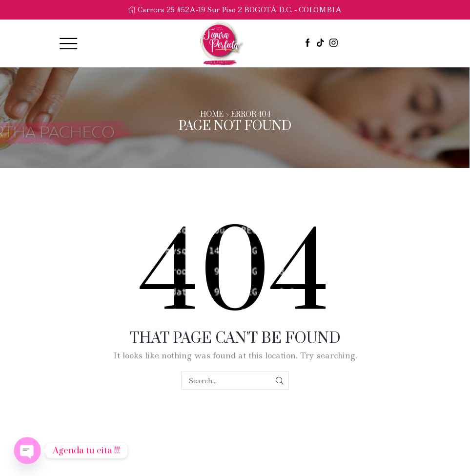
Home (212, 115)
